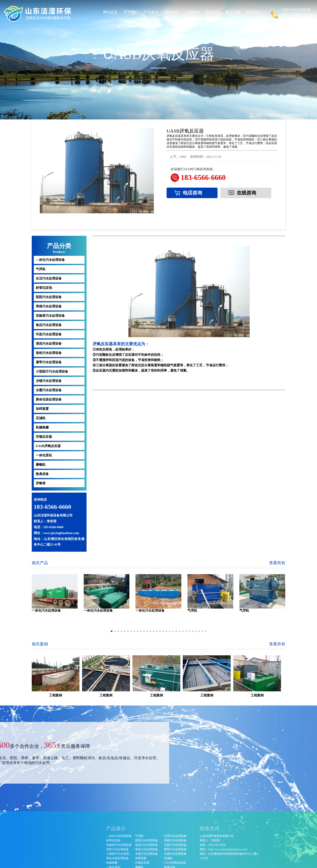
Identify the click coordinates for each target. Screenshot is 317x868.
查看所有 (277, 563)
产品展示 (273, 115)
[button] (112, 631)
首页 (260, 115)
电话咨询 (192, 193)
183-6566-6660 (203, 177)
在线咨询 (246, 193)
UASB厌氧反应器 (295, 115)
